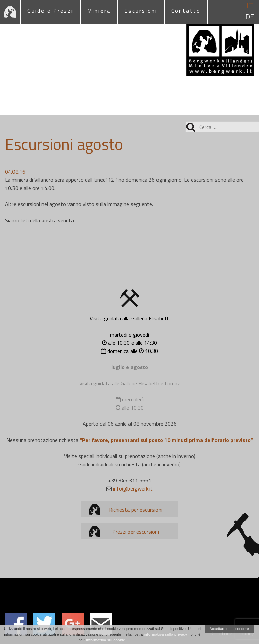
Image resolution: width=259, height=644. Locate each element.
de (250, 17)
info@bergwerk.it (133, 488)
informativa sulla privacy (165, 634)
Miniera (99, 11)
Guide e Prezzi (50, 11)
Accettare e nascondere (229, 629)
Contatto (186, 11)
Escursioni (141, 11)
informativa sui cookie (106, 640)
